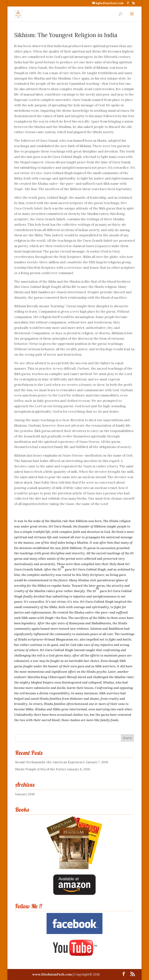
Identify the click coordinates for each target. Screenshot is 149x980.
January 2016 (25, 794)
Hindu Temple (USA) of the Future (41, 769)
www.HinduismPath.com (52, 974)
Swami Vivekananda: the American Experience (50, 762)
